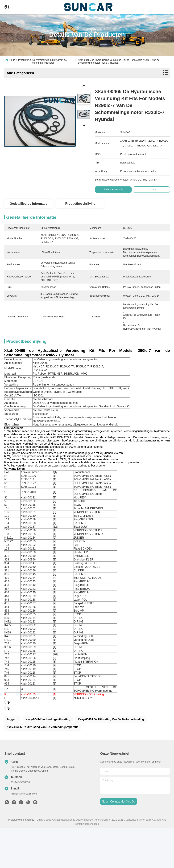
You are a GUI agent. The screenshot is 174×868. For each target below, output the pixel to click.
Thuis (12, 60)
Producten (24, 60)
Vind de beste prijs (116, 190)
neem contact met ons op (119, 802)
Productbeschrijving (80, 204)
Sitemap (30, 820)
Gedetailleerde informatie (28, 204)
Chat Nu (154, 190)
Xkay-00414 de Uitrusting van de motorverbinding (111, 719)
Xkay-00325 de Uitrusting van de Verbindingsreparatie (43, 727)
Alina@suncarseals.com (24, 794)
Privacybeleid (15, 820)
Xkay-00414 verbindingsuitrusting (48, 719)
